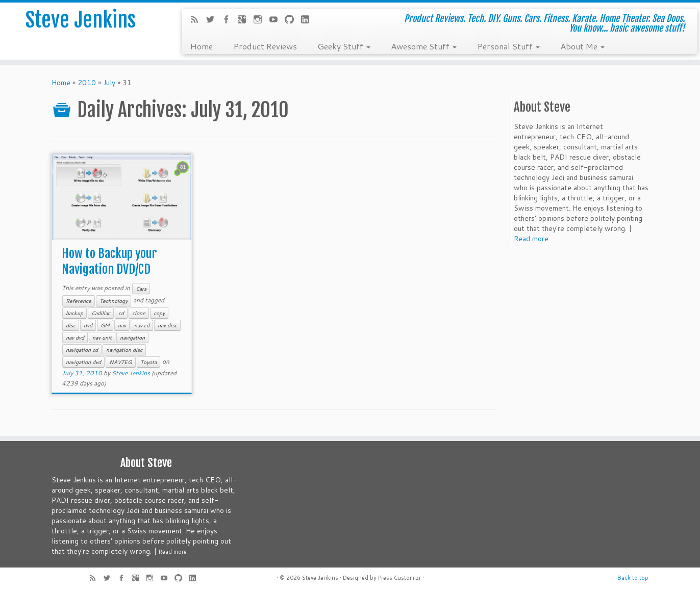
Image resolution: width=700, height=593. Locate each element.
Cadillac (101, 313)
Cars (141, 289)
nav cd (142, 325)
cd (121, 313)
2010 (87, 83)
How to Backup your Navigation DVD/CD (109, 261)
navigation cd (82, 350)
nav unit (102, 338)
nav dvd (75, 338)
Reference (79, 301)
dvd (88, 325)
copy (159, 313)
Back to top (633, 578)
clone (139, 313)
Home (201, 46)
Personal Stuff (508, 46)
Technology (114, 301)
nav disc (167, 325)
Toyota (148, 362)
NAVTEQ (121, 362)
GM (105, 325)
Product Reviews (265, 46)
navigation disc (124, 350)
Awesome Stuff (424, 46)
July (109, 83)
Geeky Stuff (344, 46)
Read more (531, 239)
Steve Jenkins (81, 20)
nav (122, 325)
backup (74, 313)
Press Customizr (399, 578)
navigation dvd (83, 362)
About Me (582, 46)
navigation (132, 338)
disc (71, 325)
